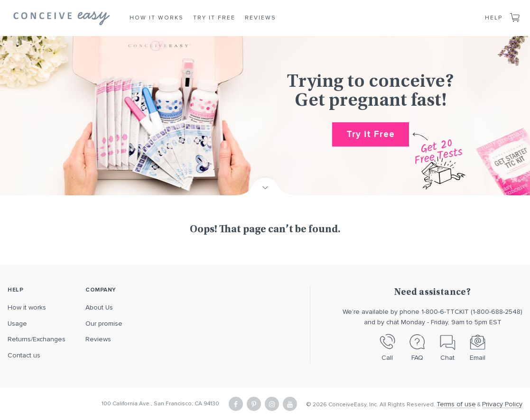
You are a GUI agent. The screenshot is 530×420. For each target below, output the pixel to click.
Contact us (24, 355)
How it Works (157, 18)
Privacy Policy (502, 404)
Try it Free (214, 18)
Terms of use (456, 404)
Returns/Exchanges (37, 339)
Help (494, 18)
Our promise (104, 324)
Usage (17, 324)
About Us (99, 307)
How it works (27, 307)
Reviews (260, 18)
